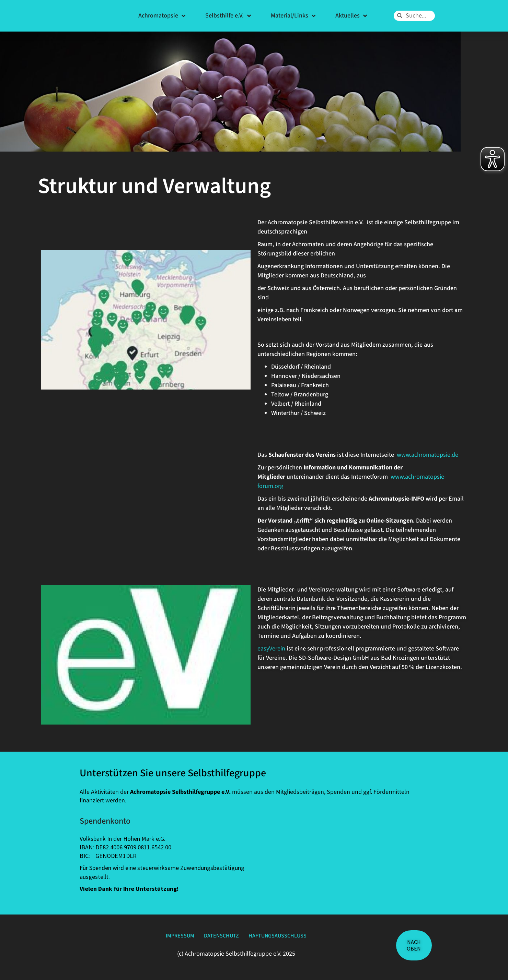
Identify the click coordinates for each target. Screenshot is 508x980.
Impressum (164, 938)
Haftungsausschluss (292, 938)
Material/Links (293, 16)
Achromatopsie (162, 16)
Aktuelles (351, 16)
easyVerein (272, 649)
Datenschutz (220, 938)
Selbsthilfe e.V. (228, 16)
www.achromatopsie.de (428, 455)
